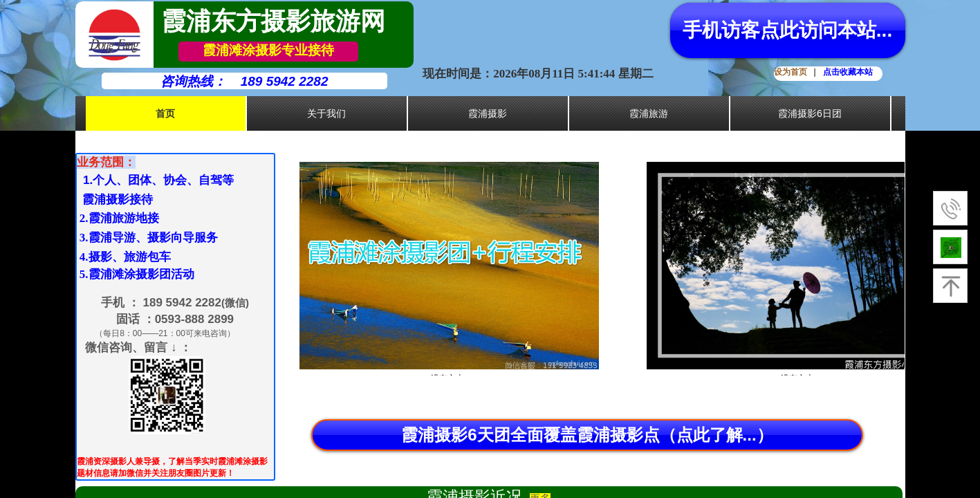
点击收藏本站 (848, 72)
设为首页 (791, 72)
